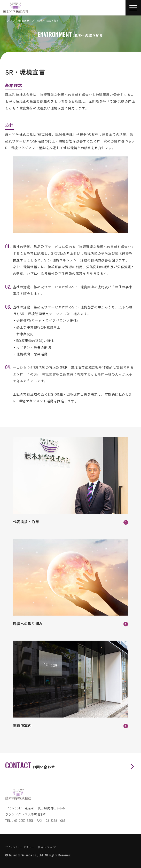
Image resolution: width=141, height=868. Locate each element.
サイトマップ (47, 847)
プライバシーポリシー (20, 847)
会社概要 (24, 21)
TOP (8, 21)
